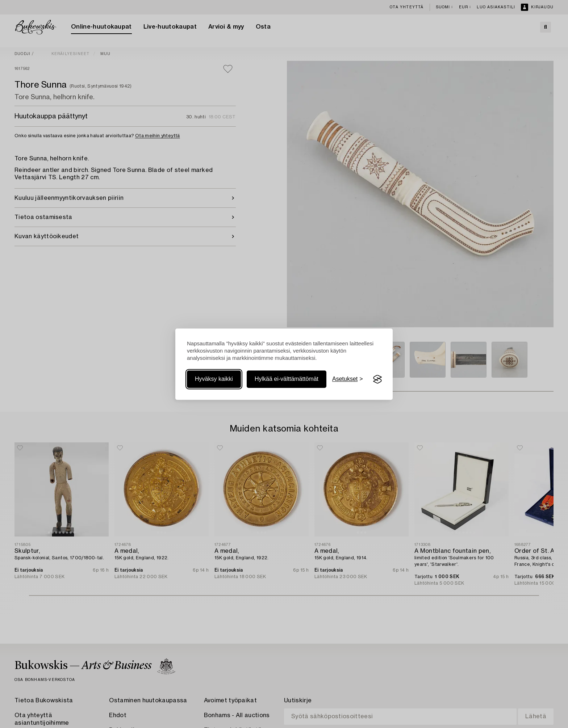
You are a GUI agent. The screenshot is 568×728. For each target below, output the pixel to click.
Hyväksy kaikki (214, 379)
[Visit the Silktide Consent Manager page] (377, 379)
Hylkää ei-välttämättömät (287, 379)
